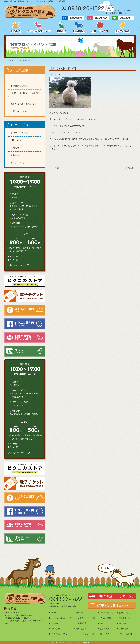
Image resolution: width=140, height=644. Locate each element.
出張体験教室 (81, 623)
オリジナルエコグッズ (85, 634)
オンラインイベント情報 (86, 618)
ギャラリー (105, 623)
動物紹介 (62, 27)
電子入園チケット (107, 634)
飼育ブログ (16, 140)
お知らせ (15, 148)
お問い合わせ (125, 613)
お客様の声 (105, 629)
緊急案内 (15, 155)
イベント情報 (17, 163)
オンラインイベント (20, 133)
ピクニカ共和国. (69, 642)
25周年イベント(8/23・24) (23, 104)
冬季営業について (19, 86)
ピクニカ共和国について (39, 27)
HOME (16, 27)
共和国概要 (124, 629)
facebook (123, 623)
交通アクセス (125, 618)
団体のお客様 (122, 27)
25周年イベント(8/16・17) (23, 111)
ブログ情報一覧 (106, 613)
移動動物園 (79, 27)
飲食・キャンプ (100, 27)
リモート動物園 (125, 634)
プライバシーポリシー (60, 634)
